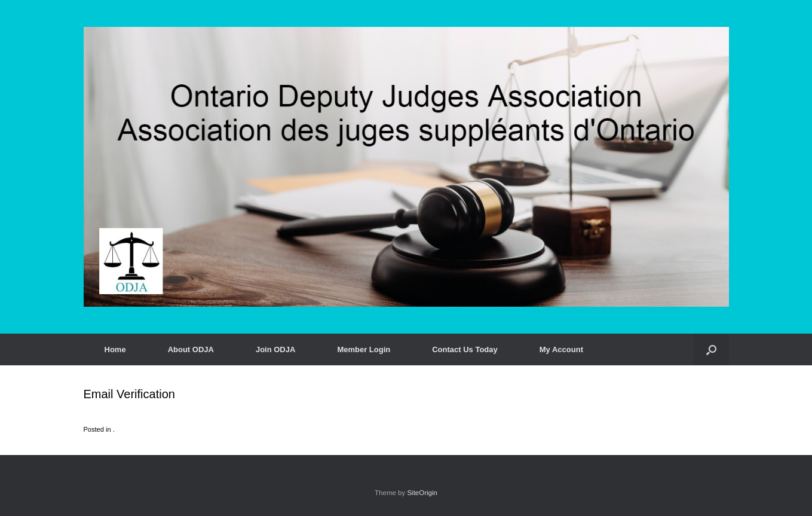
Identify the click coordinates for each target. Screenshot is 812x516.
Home (115, 349)
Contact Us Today (465, 349)
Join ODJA (275, 349)
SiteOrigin (422, 493)
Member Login (364, 349)
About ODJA (191, 349)
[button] (711, 349)
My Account (561, 349)
